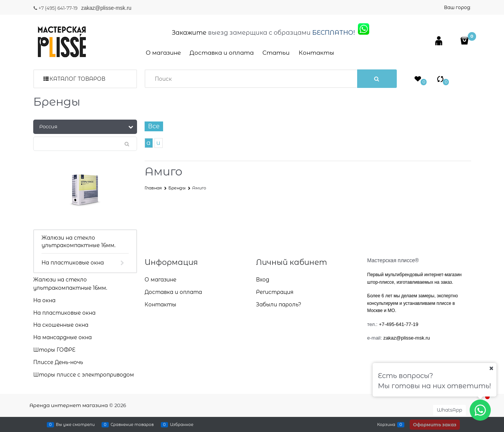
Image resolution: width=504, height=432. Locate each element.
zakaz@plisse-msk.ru (107, 8)
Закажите (189, 33)
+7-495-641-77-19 (399, 324)
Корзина (386, 424)
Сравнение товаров (132, 424)
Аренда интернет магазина (69, 405)
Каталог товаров (77, 79)
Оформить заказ (435, 425)
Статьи (276, 53)
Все (154, 126)
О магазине (163, 53)
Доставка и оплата (222, 53)
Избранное (182, 424)
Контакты (316, 53)
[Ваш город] (491, 368)
